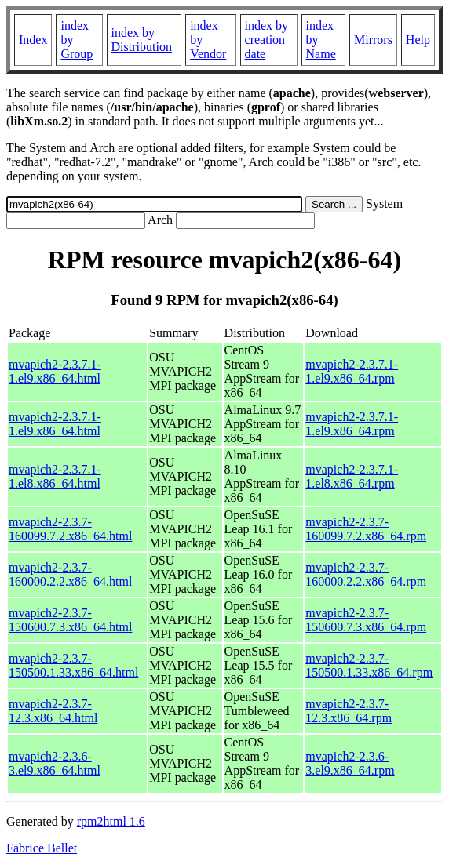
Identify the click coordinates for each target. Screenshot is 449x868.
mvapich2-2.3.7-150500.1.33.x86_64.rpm (369, 665)
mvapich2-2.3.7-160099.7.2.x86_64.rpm (366, 529)
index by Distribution (142, 40)
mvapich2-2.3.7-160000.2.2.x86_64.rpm (366, 574)
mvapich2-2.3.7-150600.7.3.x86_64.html (70, 620)
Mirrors (373, 40)
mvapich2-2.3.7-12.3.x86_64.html (53, 711)
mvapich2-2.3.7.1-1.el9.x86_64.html (55, 371)
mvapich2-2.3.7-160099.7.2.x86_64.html (70, 529)
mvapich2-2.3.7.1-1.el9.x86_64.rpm (352, 371)
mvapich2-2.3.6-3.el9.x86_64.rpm (350, 763)
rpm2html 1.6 (111, 821)
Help (418, 40)
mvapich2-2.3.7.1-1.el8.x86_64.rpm (352, 476)
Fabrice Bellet (42, 848)
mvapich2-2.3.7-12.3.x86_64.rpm (349, 711)
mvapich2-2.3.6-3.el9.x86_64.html (55, 763)
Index (33, 40)
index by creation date (267, 40)
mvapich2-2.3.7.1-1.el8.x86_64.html (55, 476)
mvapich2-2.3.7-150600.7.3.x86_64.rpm (366, 620)
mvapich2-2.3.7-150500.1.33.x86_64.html (73, 665)
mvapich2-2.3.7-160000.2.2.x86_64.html (70, 574)
